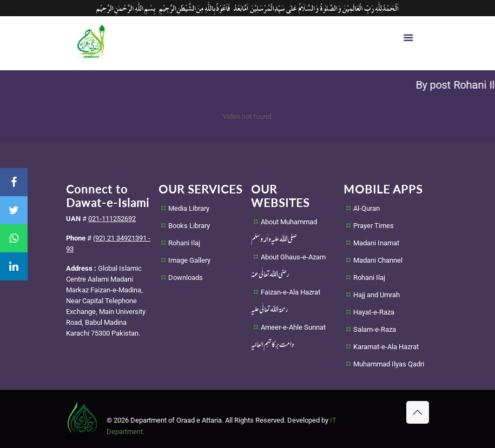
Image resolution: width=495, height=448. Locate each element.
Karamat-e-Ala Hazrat (386, 347)
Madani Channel (378, 260)
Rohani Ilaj (184, 243)
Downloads (186, 278)
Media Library (189, 208)
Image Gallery (189, 260)
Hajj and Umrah (377, 295)
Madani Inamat (376, 243)
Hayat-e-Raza (374, 312)
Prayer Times (374, 226)
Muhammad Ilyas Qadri (389, 364)
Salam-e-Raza (375, 329)
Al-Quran (367, 208)
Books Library (189, 226)
